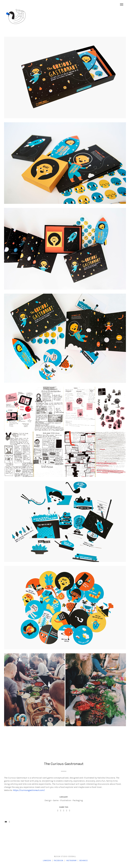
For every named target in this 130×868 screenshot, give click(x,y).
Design (48, 800)
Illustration (66, 800)
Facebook (59, 860)
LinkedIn (47, 860)
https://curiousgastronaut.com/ (29, 790)
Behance (84, 860)
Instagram (71, 860)
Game (56, 800)
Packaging (78, 800)
